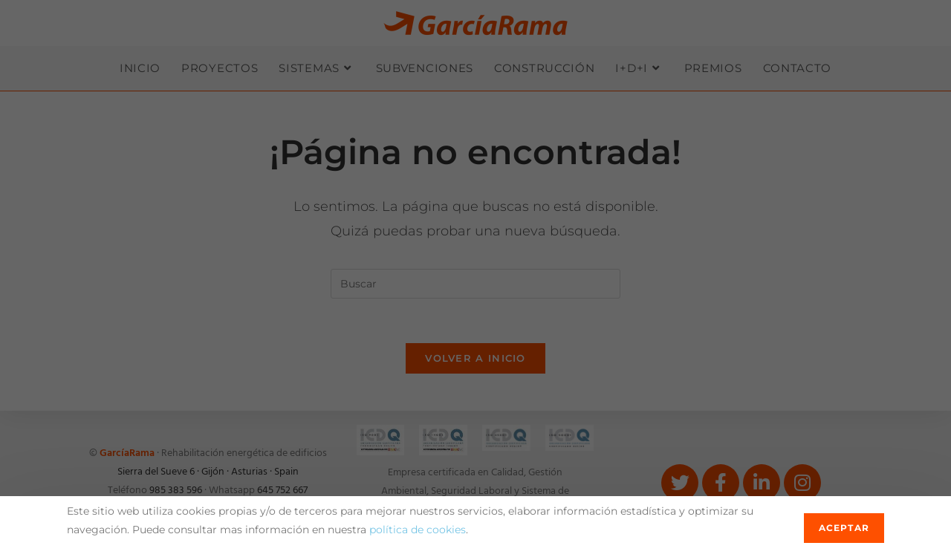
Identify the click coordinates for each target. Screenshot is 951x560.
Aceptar (844, 528)
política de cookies (418, 530)
